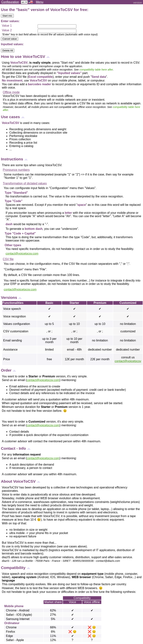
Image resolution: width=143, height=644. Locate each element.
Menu (40, 2)
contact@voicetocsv (128, 361)
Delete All (8, 51)
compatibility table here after (96, 70)
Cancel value (10, 39)
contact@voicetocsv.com (22, 254)
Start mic (7, 16)
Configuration (10, 2)
